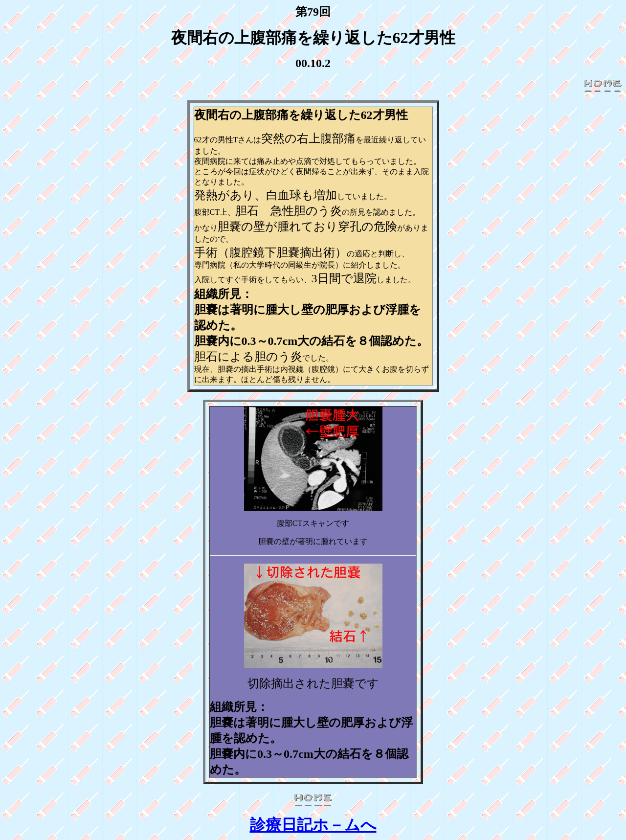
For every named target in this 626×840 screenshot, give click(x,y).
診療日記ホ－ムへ (313, 825)
